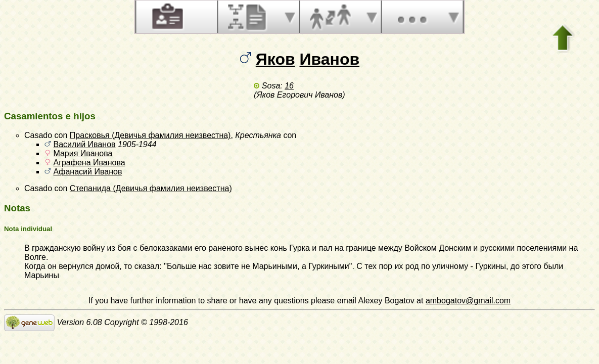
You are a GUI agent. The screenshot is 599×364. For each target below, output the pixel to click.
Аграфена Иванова (89, 163)
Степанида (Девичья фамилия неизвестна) (151, 188)
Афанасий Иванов (87, 172)
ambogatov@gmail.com (468, 301)
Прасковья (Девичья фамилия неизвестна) (150, 135)
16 (289, 86)
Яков (275, 59)
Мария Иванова (83, 153)
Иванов (330, 59)
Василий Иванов (84, 144)
